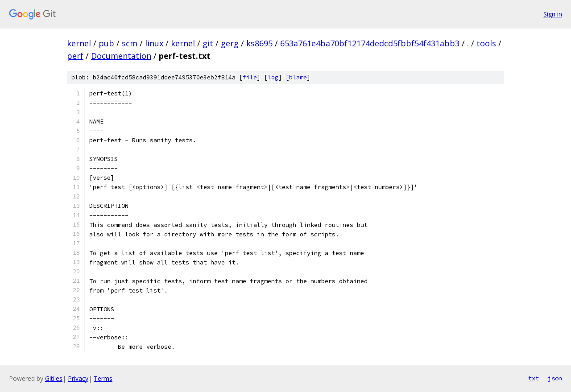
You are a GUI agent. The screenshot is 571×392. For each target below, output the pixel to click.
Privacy (78, 378)
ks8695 (259, 43)
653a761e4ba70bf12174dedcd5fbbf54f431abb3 (370, 43)
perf (75, 56)
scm (130, 43)
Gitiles (54, 378)
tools (486, 43)
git (208, 43)
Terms (103, 378)
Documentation (121, 56)
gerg (230, 43)
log (273, 77)
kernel (79, 43)
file (250, 77)
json (555, 378)
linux (154, 43)
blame (298, 77)
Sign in (553, 14)
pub (106, 43)
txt (534, 378)
